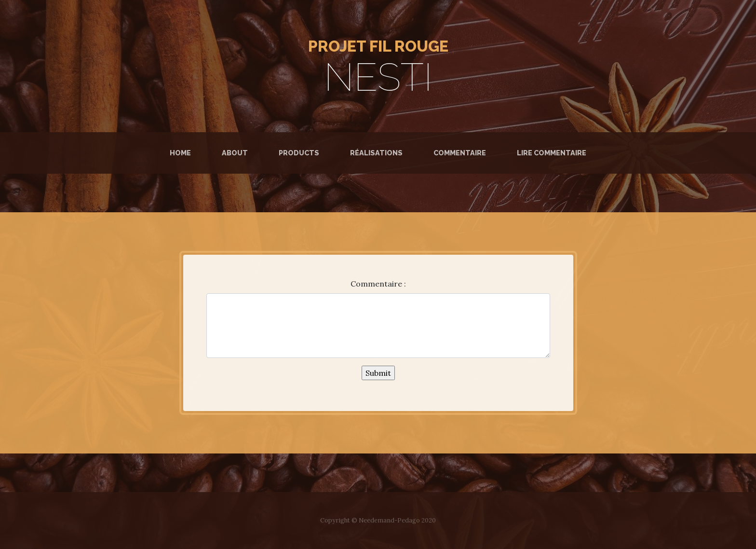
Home (182, 152)
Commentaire (460, 153)
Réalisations (376, 153)
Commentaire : (378, 284)
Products (299, 153)
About (235, 153)
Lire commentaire (552, 153)
